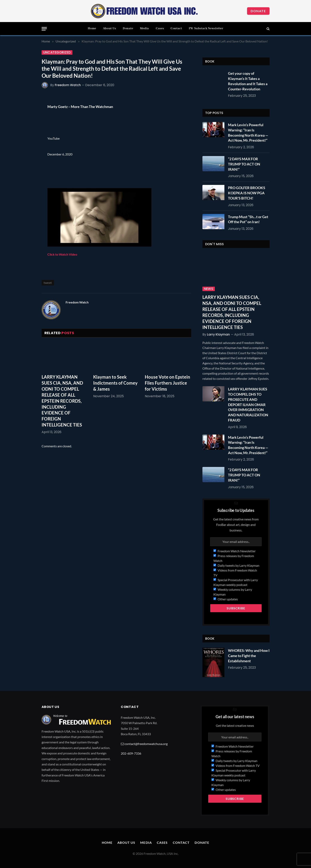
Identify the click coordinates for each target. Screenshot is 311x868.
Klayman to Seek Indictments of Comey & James (115, 383)
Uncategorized (57, 52)
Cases (160, 28)
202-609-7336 (131, 753)
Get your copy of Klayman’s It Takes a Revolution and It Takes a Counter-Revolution (248, 81)
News (209, 289)
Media (144, 28)
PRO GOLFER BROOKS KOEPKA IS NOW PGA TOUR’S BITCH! (247, 193)
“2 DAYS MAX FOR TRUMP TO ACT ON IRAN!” (244, 164)
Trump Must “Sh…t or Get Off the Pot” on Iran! (248, 219)
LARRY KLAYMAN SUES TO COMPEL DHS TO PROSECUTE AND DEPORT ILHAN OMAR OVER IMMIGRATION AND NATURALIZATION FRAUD (248, 404)
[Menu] (44, 29)
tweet (48, 283)
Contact (176, 28)
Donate (258, 11)
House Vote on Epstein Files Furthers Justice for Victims (167, 383)
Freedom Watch (68, 85)
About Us (109, 28)
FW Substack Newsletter (206, 28)
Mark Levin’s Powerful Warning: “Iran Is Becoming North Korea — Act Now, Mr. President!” (248, 133)
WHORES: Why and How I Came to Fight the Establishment (249, 656)
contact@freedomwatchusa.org (146, 744)
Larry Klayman (218, 334)
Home (92, 28)
